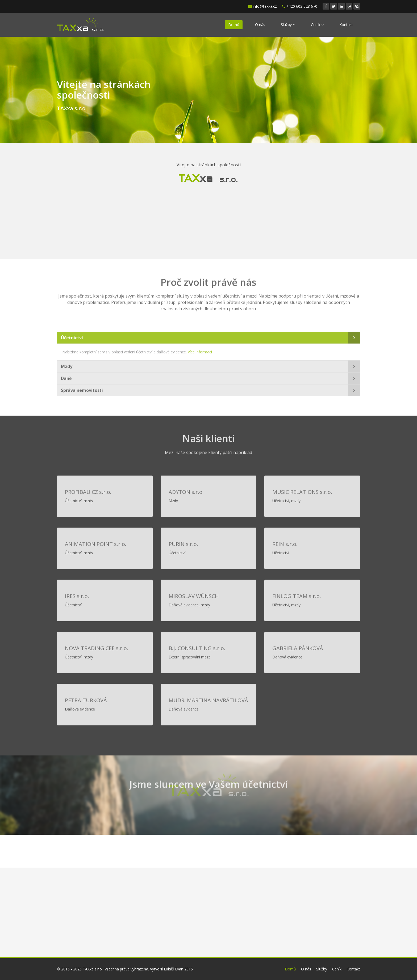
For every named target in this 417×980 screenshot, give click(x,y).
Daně (66, 376)
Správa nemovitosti (82, 388)
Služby (288, 25)
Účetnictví (72, 336)
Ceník (317, 25)
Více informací (200, 350)
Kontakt (346, 25)
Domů (234, 25)
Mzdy (67, 364)
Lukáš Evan (174, 969)
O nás (260, 25)
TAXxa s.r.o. (93, 969)
